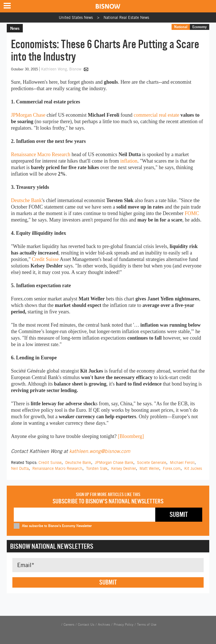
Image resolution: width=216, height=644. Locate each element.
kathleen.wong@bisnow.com (100, 451)
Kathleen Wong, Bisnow (62, 69)
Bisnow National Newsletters (52, 546)
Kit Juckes (193, 468)
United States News (76, 17)
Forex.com (172, 468)
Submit (108, 582)
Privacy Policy (123, 625)
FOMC (192, 213)
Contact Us (86, 625)
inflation (129, 161)
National (181, 27)
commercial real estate (156, 115)
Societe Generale (152, 462)
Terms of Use (147, 625)
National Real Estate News (126, 17)
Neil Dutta (20, 468)
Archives (104, 625)
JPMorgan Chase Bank (114, 462)
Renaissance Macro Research (41, 154)
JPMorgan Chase (28, 115)
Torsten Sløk (97, 468)
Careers (69, 625)
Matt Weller (149, 468)
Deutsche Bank (26, 200)
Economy (200, 27)
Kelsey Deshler (123, 468)
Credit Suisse (45, 259)
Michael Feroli (182, 462)
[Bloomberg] (131, 436)
